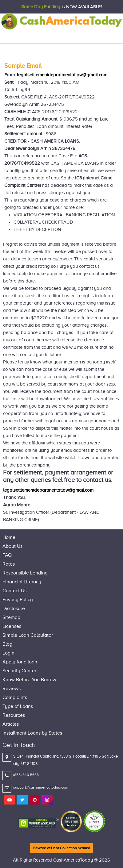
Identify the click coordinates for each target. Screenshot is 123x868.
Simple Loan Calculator (28, 635)
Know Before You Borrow (29, 680)
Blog (7, 644)
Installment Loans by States (32, 733)
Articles (11, 724)
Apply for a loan (20, 662)
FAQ (7, 555)
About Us (12, 546)
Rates (9, 564)
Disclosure (14, 609)
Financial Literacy (22, 582)
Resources (14, 715)
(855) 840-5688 (26, 775)
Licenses (12, 626)
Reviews (12, 689)
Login (8, 653)
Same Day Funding (41, 7)
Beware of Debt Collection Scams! (61, 848)
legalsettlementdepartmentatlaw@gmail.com (62, 75)
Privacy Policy (18, 600)
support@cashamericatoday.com (41, 787)
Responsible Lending (25, 573)
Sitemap (11, 617)
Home (9, 537)
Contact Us (14, 591)
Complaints (15, 697)
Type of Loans (18, 706)
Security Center (19, 671)
